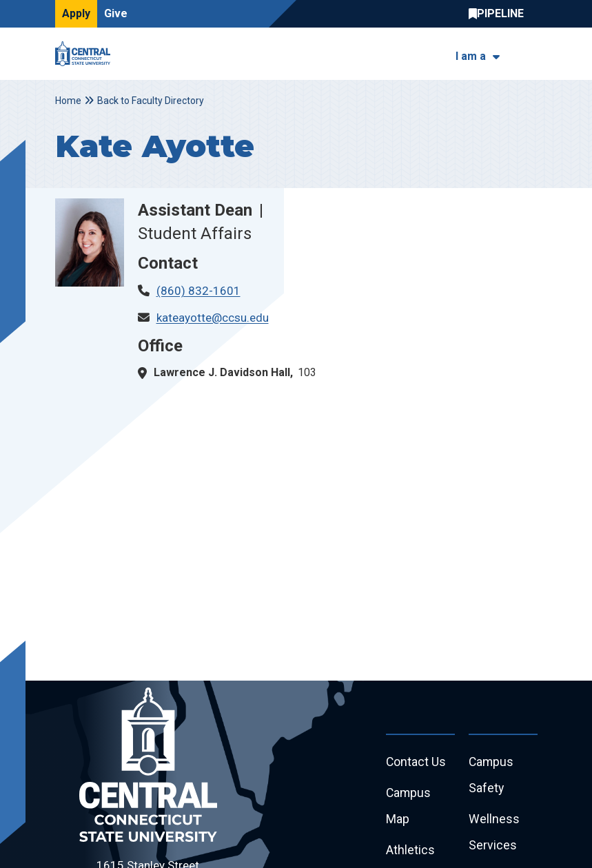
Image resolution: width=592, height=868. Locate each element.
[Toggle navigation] (529, 54)
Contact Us (416, 762)
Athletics (410, 852)
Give (116, 13)
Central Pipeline (500, 14)
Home (68, 101)
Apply (76, 13)
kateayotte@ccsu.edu (213, 318)
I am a (471, 56)
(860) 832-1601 (198, 291)
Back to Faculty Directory (151, 101)
